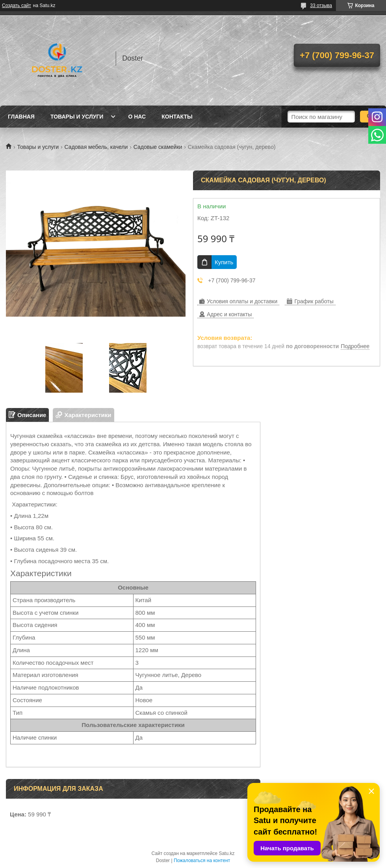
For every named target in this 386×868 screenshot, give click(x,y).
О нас (137, 117)
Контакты (177, 117)
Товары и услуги (77, 117)
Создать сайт (17, 6)
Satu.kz (226, 853)
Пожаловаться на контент (202, 861)
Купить (224, 262)
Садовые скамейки (158, 147)
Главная (21, 117)
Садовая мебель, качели (96, 147)
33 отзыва (321, 6)
